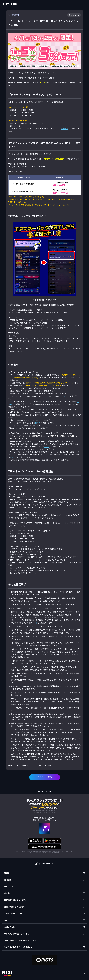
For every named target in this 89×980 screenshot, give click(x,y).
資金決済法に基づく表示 (14, 907)
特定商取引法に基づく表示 (15, 900)
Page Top (43, 791)
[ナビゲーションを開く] (85, 4)
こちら (63, 396)
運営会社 (8, 893)
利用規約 (8, 880)
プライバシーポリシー (13, 913)
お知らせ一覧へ (45, 777)
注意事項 (65, 129)
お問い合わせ (9, 927)
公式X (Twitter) (47, 864)
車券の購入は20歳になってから (17, 934)
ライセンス (9, 886)
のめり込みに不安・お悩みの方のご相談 (20, 940)
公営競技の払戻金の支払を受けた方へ (19, 947)
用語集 (7, 873)
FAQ (6, 920)
